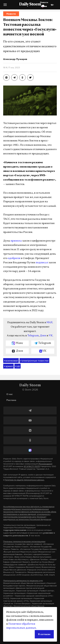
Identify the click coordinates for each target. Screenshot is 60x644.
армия (8, 366)
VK (51, 336)
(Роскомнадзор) (45, 464)
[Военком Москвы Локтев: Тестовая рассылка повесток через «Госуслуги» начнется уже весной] (6, 78)
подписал (42, 263)
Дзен (43, 336)
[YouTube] (30, 420)
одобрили (14, 258)
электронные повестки (34, 361)
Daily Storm (30, 4)
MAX (50, 323)
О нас (10, 394)
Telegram (33, 336)
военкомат (11, 361)
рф (18, 366)
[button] (5, 6)
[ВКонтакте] (30, 430)
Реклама (11, 400)
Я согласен (44, 634)
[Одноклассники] (30, 440)
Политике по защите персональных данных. (25, 480)
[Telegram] (30, 410)
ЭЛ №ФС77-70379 (32, 466)
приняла (16, 241)
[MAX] (30, 450)
